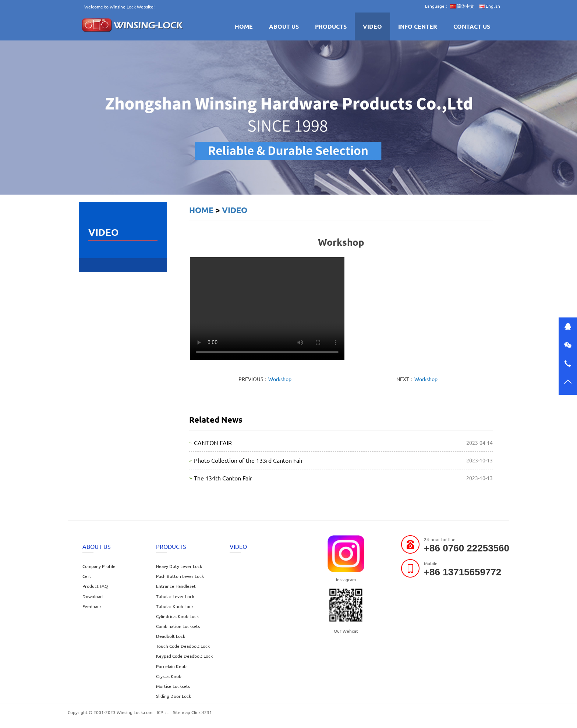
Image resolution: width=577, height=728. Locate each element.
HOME (244, 26)
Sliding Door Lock (174, 696)
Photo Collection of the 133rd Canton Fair (248, 460)
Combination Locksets (178, 626)
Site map (182, 712)
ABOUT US (284, 26)
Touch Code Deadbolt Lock (183, 646)
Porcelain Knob (171, 666)
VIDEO (372, 26)
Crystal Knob (169, 676)
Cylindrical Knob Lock (177, 616)
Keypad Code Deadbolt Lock (184, 656)
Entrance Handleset (176, 586)
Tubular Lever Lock (175, 596)
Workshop (280, 379)
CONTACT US (472, 26)
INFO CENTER (418, 26)
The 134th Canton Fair (223, 478)
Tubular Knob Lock (175, 606)
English (490, 6)
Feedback (92, 606)
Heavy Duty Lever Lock (179, 566)
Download (93, 596)
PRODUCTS (331, 26)
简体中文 (462, 6)
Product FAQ (95, 586)
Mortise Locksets (173, 686)
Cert (87, 576)
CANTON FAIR (213, 443)
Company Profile (99, 566)
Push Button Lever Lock (180, 576)
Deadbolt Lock (171, 636)
